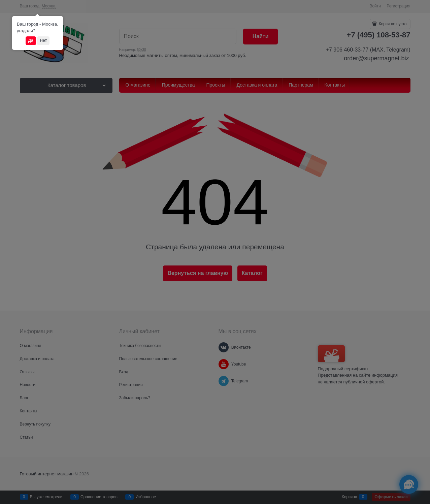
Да (31, 40)
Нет (43, 40)
